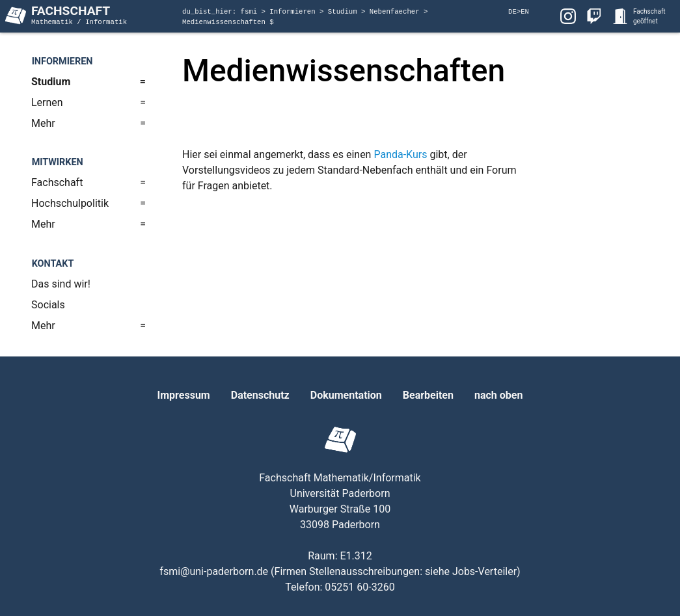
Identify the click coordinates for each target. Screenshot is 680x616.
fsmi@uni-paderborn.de (214, 571)
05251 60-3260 (360, 587)
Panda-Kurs (400, 154)
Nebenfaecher (397, 12)
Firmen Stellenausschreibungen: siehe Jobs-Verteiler (396, 571)
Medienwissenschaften (226, 22)
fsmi (251, 12)
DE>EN (519, 12)
